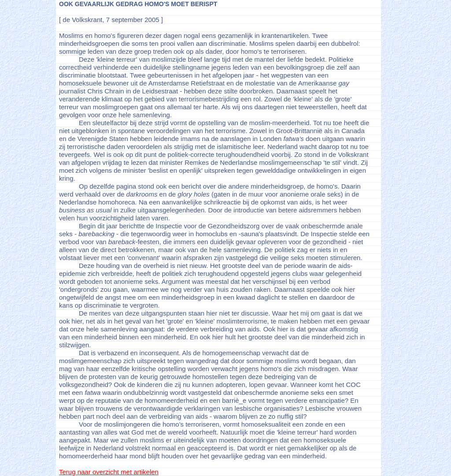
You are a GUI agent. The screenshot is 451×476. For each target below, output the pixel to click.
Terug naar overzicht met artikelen (109, 472)
